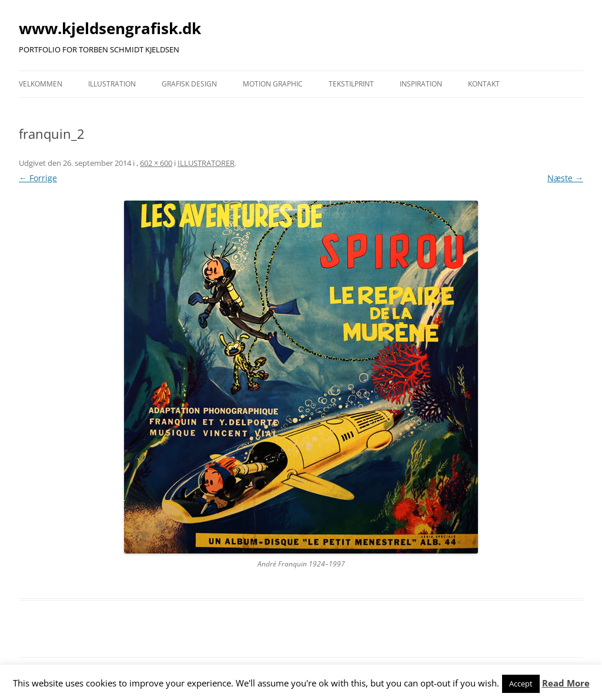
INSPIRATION (421, 84)
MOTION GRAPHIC (273, 84)
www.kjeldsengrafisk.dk (110, 28)
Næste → (565, 178)
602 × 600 (156, 163)
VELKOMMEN (41, 84)
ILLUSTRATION (112, 84)
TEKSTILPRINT (351, 84)
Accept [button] (521, 684)
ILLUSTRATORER (206, 163)
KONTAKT (484, 84)
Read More (566, 683)
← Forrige (38, 178)
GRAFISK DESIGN (189, 84)
